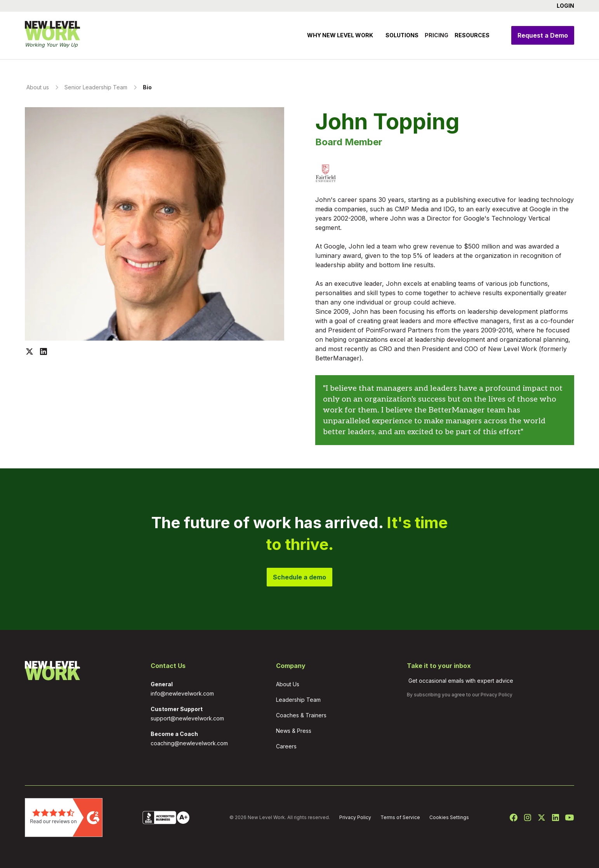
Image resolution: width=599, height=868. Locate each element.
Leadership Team (298, 700)
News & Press (294, 731)
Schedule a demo (299, 577)
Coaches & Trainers (301, 715)
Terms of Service (400, 817)
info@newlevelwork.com (182, 693)
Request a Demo (543, 35)
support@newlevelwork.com (187, 718)
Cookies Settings (449, 817)
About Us (288, 684)
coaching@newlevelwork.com (189, 743)
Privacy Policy (497, 695)
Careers (286, 746)
